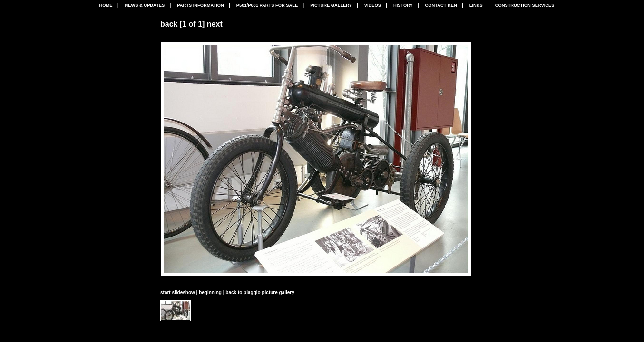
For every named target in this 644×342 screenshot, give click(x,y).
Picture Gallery (331, 5)
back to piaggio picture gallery (260, 292)
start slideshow (178, 292)
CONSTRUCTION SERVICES (525, 5)
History (403, 5)
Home (106, 5)
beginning (210, 292)
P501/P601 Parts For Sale (267, 5)
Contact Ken (441, 5)
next (215, 24)
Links (476, 5)
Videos (373, 5)
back (169, 24)
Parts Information (200, 5)
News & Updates (145, 5)
